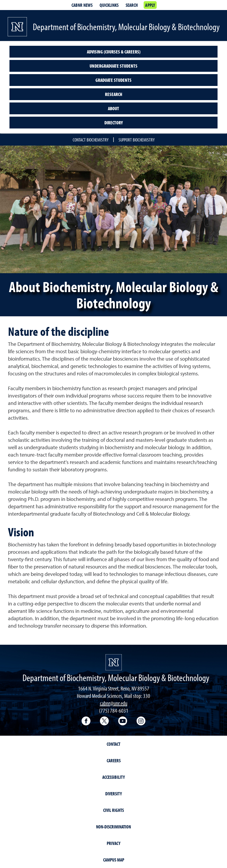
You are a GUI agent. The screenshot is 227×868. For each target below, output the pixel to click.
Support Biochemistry (137, 140)
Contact (113, 744)
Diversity (113, 794)
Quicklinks (109, 5)
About (113, 108)
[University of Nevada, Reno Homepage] (114, 662)
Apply (150, 5)
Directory (113, 123)
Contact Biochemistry (91, 140)
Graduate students (113, 80)
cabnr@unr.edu (114, 703)
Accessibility (113, 777)
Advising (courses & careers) (114, 52)
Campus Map (114, 860)
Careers (114, 760)
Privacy (113, 843)
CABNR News (82, 5)
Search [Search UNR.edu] (132, 5)
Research (114, 94)
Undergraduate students (113, 66)
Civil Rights (113, 810)
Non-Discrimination (113, 827)
